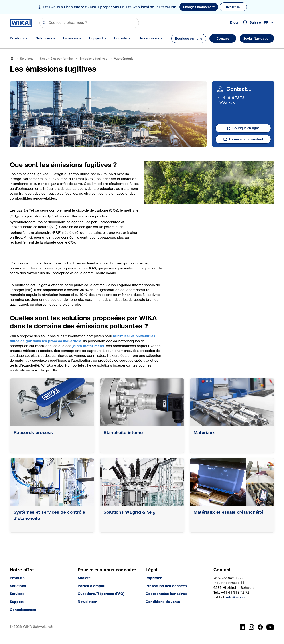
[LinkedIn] (242, 627)
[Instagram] (251, 627)
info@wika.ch (227, 103)
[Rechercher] (89, 23)
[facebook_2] (260, 627)
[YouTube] (270, 627)
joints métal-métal (88, 346)
